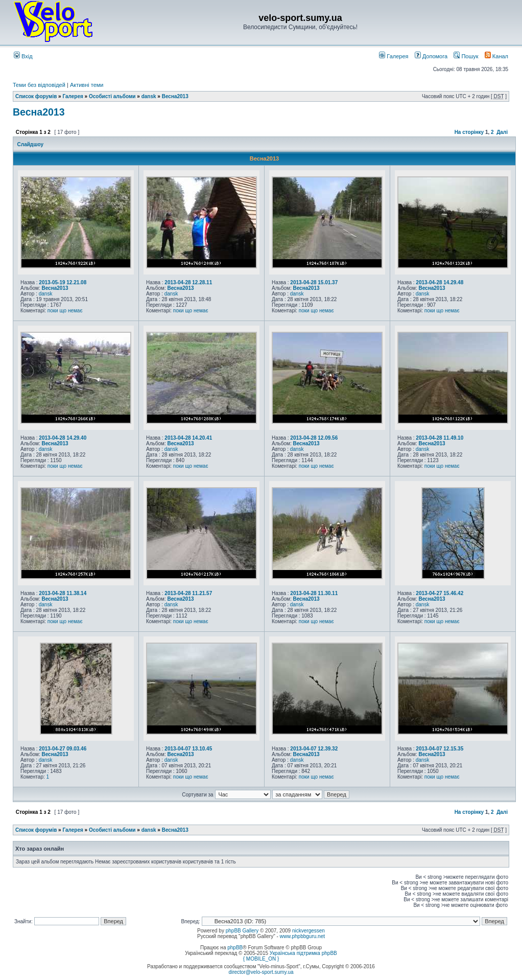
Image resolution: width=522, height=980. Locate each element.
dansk (149, 96)
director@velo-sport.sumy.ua (261, 972)
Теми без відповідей (39, 85)
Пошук (466, 56)
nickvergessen (309, 931)
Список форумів (36, 96)
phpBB (235, 948)
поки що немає (65, 311)
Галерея (394, 56)
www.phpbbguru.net (302, 936)
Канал (496, 56)
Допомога (431, 56)
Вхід (23, 56)
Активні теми (87, 85)
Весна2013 (175, 96)
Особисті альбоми (113, 96)
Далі (502, 132)
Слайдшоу (30, 144)
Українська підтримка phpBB (303, 953)
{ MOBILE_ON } (261, 959)
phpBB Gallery (242, 931)
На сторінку (469, 132)
